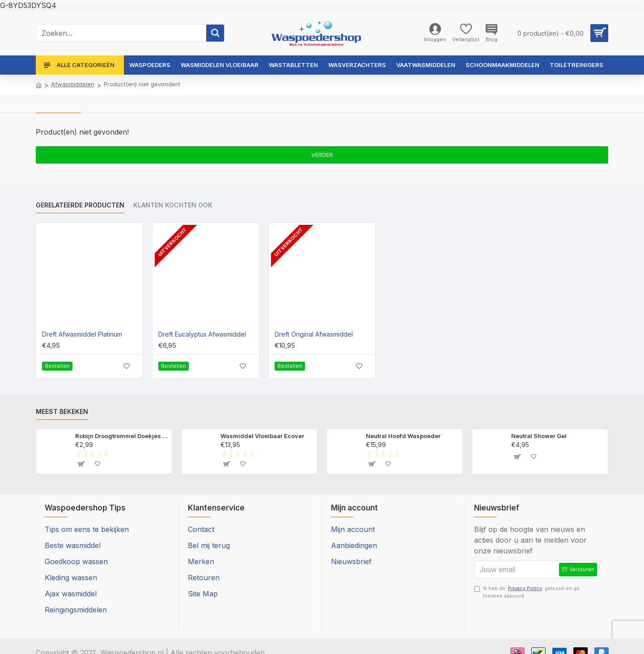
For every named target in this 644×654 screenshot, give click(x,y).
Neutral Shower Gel (539, 436)
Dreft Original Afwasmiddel (314, 334)
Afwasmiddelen (73, 84)
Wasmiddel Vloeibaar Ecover (262, 436)
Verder (322, 155)
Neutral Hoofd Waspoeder (403, 436)
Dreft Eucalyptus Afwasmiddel (202, 334)
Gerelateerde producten (80, 205)
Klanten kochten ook (173, 205)
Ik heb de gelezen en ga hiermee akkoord (527, 594)
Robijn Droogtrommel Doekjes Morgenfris (122, 436)
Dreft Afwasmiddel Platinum (82, 334)
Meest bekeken (62, 411)
